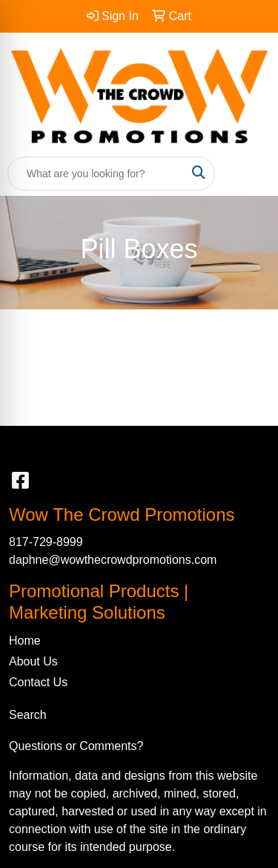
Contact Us (38, 682)
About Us (33, 661)
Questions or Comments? (76, 746)
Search (28, 715)
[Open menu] (248, 174)
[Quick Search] (96, 174)
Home (25, 641)
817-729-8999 (46, 542)
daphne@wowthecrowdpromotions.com (113, 560)
